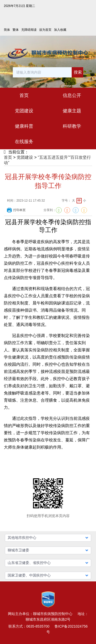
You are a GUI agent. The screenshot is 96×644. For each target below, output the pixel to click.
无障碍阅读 (29, 30)
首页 (8, 157)
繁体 (16, 30)
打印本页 (16, 210)
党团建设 (25, 157)
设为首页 (45, 30)
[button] (48, 538)
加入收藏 (60, 30)
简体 (7, 30)
